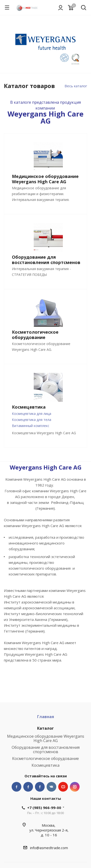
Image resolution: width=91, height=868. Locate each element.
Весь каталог (76, 86)
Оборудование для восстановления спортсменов (46, 750)
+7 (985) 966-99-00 (44, 808)
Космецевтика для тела (32, 420)
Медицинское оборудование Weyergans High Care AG (46, 738)
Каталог (45, 728)
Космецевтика (45, 765)
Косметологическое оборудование (45, 758)
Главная (46, 717)
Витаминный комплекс (31, 426)
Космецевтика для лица (32, 414)
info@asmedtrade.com (49, 848)
